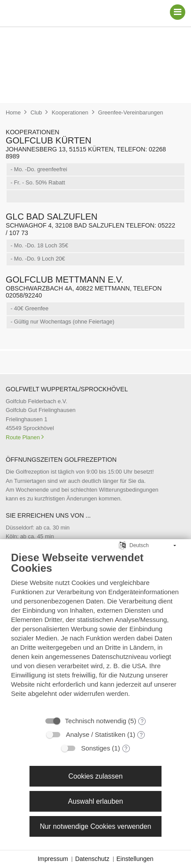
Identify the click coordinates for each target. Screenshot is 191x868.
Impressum (53, 859)
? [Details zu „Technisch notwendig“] (142, 721)
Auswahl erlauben (95, 801)
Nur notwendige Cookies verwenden (95, 826)
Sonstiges (95, 748)
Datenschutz (92, 859)
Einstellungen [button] (135, 859)
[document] (95, 631)
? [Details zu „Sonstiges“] (126, 749)
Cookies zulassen (95, 776)
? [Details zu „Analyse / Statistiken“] (141, 735)
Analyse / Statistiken (96, 734)
